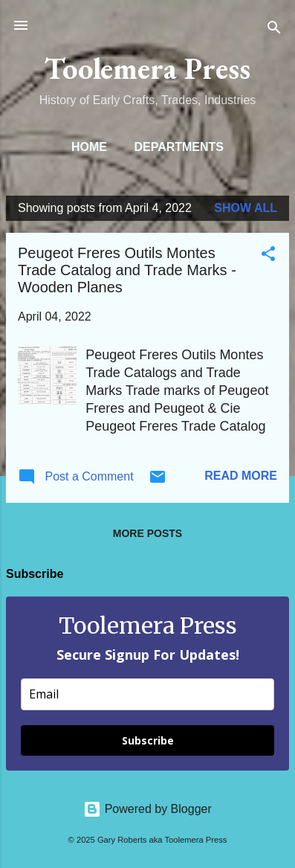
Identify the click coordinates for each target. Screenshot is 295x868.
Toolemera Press (147, 68)
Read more (241, 476)
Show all (246, 208)
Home (89, 147)
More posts (147, 533)
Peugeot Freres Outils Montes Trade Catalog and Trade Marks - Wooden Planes (127, 270)
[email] (147, 694)
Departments (179, 147)
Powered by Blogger (147, 809)
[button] (268, 256)
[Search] (274, 30)
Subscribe (148, 740)
